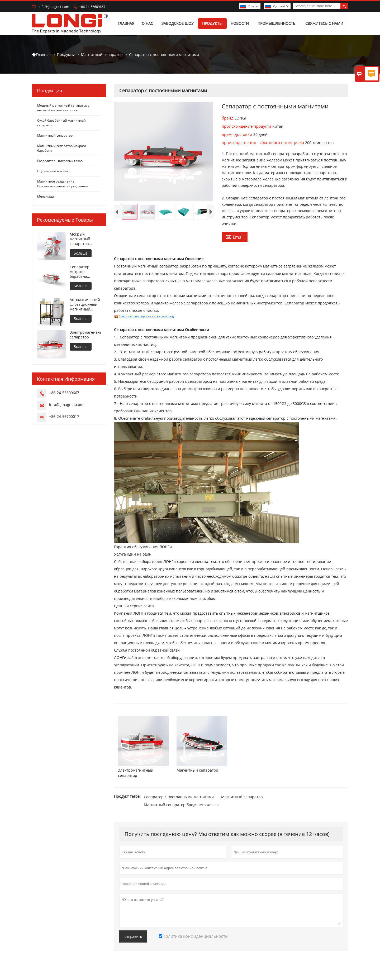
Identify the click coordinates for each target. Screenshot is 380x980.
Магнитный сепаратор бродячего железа (182, 805)
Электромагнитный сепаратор (85, 335)
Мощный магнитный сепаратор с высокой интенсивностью (63, 108)
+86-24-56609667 (92, 7)
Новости (240, 24)
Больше (81, 253)
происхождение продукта (247, 126)
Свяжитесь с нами (324, 24)
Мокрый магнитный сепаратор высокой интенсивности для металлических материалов (84, 239)
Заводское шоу (178, 24)
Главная (126, 24)
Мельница (46, 197)
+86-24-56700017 (64, 417)
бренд (228, 118)
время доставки (237, 135)
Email (235, 237)
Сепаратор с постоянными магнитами (179, 797)
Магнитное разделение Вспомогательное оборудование (63, 184)
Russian (253, 6)
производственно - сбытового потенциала (263, 143)
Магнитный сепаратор (102, 54)
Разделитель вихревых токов (60, 161)
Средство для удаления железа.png (146, 316)
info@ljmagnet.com (54, 7)
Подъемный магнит (53, 171)
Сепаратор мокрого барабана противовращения (85, 272)
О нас (147, 24)
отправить (133, 936)
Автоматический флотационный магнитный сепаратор (85, 305)
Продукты (213, 24)
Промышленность (276, 24)
